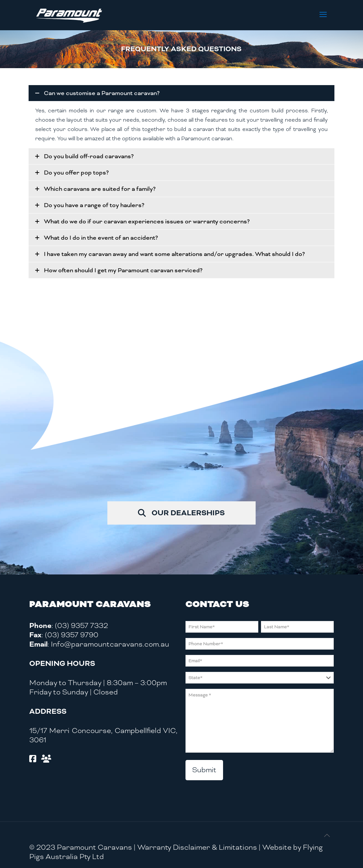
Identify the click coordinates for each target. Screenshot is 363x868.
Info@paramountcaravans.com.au (110, 644)
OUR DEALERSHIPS (181, 512)
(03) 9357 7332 (81, 625)
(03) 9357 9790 (72, 635)
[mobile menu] (323, 15)
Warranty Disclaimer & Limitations (197, 847)
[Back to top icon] (327, 836)
